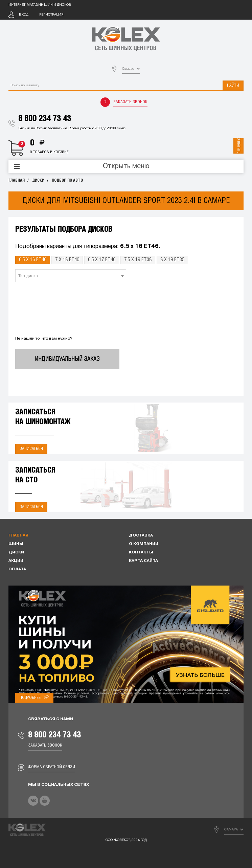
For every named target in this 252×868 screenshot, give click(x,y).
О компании (144, 544)
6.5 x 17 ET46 (102, 260)
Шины (16, 544)
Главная (17, 180)
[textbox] (71, 276)
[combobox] (71, 276)
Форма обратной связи (52, 767)
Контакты (141, 552)
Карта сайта (143, 561)
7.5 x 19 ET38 (138, 260)
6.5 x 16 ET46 (33, 260)
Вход (24, 15)
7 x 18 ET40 (67, 260)
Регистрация (51, 15)
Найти (233, 85)
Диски (38, 180)
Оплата (17, 569)
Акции (16, 561)
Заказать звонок (130, 102)
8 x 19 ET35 (172, 260)
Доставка (141, 535)
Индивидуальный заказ (67, 359)
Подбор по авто (67, 180)
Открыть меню (126, 166)
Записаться (31, 449)
